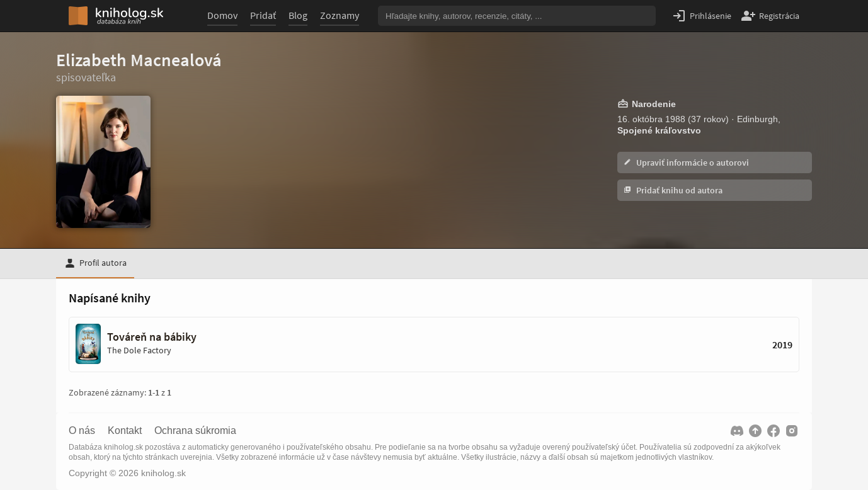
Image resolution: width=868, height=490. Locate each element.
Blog (298, 15)
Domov (222, 15)
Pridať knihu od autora (673, 190)
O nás (82, 431)
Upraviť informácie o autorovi (686, 162)
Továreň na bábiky (152, 337)
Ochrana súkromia (195, 431)
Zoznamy (340, 15)
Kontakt (125, 431)
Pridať (263, 15)
